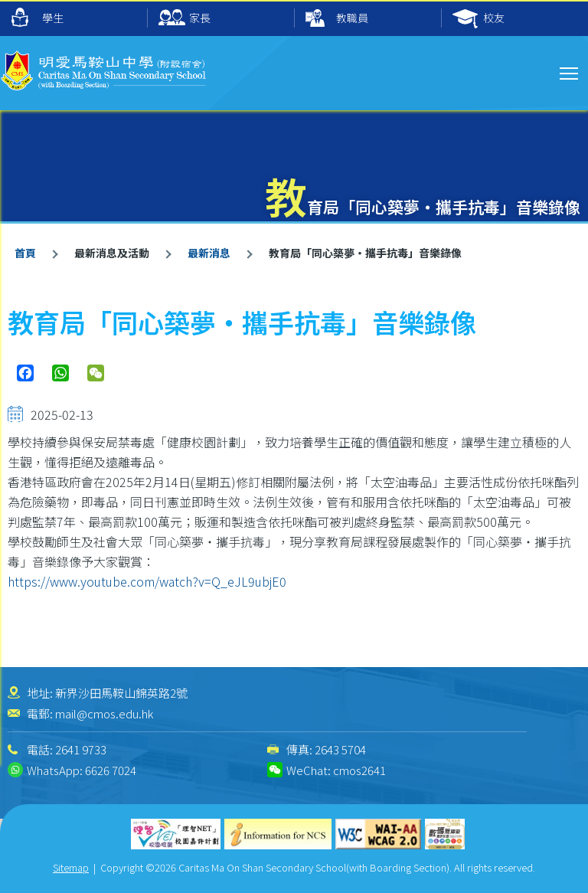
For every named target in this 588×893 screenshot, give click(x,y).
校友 (479, 19)
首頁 (25, 253)
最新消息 (209, 253)
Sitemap (71, 867)
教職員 (337, 19)
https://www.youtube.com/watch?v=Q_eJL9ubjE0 (149, 581)
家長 (185, 19)
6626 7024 (111, 770)
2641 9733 (81, 749)
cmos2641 (359, 770)
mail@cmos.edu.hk (104, 713)
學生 (38, 17)
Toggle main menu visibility (570, 71)
